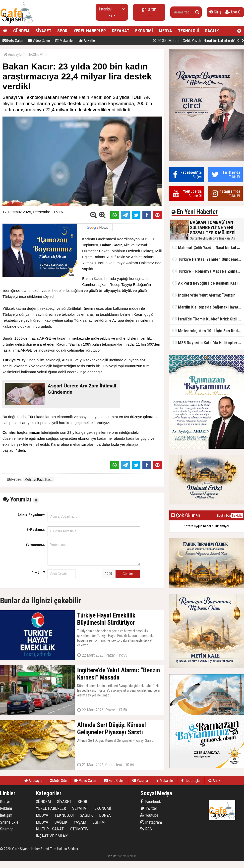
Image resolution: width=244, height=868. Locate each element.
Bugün (221, 516)
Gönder (128, 574)
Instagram (151, 822)
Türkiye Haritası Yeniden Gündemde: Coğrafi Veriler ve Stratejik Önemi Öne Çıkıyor (208, 259)
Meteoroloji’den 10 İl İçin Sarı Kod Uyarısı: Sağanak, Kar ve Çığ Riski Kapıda (208, 331)
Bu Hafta (237, 516)
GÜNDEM (21, 31)
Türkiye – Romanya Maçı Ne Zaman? (207, 271)
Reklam (6, 808)
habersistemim (127, 856)
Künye (5, 802)
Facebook (151, 802)
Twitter (149, 808)
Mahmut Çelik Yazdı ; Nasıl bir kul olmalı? (208, 247)
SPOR (62, 31)
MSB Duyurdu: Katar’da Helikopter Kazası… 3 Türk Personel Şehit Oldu (208, 342)
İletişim (6, 815)
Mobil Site (58, 781)
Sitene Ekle (9, 822)
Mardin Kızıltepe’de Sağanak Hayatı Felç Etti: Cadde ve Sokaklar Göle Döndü (208, 307)
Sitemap (7, 829)
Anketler (87, 41)
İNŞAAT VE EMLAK (52, 836)
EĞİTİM (98, 822)
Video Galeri (39, 41)
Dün (228, 516)
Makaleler (64, 41)
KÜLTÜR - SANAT (50, 829)
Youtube (149, 815)
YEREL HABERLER (90, 31)
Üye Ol (233, 12)
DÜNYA (105, 815)
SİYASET (43, 31)
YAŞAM (80, 822)
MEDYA (165, 31)
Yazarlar (140, 781)
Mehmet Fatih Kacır (38, 479)
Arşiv (214, 781)
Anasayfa (13, 55)
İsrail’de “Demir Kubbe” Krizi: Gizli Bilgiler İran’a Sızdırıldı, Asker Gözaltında (208, 319)
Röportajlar (191, 781)
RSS (146, 829)
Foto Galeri (13, 41)
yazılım (112, 856)
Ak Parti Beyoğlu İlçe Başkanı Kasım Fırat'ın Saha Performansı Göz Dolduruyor (208, 283)
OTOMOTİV (79, 829)
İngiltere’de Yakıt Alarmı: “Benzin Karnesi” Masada (208, 295)
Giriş (215, 12)
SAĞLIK (212, 31)
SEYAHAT (121, 31)
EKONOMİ (144, 31)
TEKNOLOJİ (188, 31)
